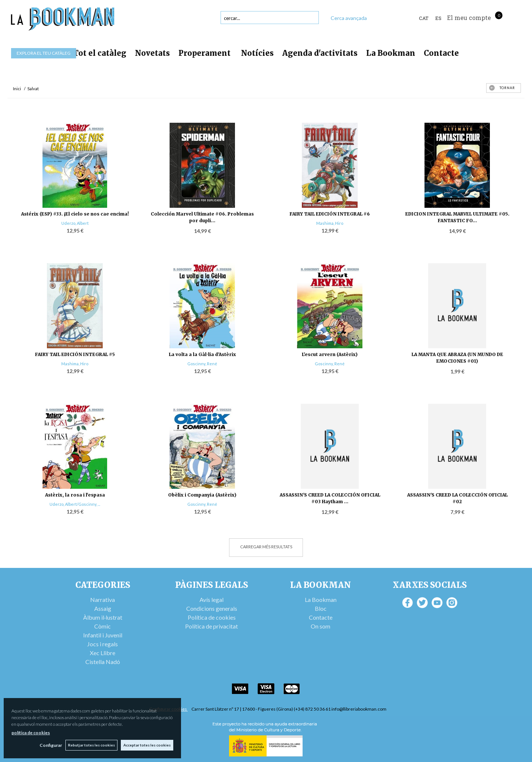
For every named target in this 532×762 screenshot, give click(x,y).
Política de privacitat (212, 626)
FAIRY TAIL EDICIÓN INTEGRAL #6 (330, 214)
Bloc (321, 608)
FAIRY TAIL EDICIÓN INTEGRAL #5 (75, 354)
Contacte (441, 53)
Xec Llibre (103, 653)
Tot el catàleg (100, 53)
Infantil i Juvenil (103, 635)
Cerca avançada (349, 18)
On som (320, 626)
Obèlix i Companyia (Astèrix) (202, 495)
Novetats (152, 53)
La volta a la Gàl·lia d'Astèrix (202, 354)
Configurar (50, 745)
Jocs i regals (103, 644)
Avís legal (212, 600)
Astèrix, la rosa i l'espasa (75, 495)
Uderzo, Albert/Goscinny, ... (75, 504)
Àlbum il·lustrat (103, 617)
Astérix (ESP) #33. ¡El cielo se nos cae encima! (75, 214)
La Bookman (391, 53)
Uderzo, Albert (75, 223)
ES (438, 18)
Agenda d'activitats (320, 53)
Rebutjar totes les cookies (91, 745)
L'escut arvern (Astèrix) (330, 354)
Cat (424, 18)
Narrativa (103, 600)
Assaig (103, 608)
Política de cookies (212, 617)
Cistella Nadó (103, 662)
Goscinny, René (202, 364)
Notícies (257, 53)
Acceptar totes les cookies (147, 745)
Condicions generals (212, 608)
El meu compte (469, 18)
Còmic (103, 626)
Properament (205, 53)
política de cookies (31, 733)
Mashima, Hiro (330, 223)
